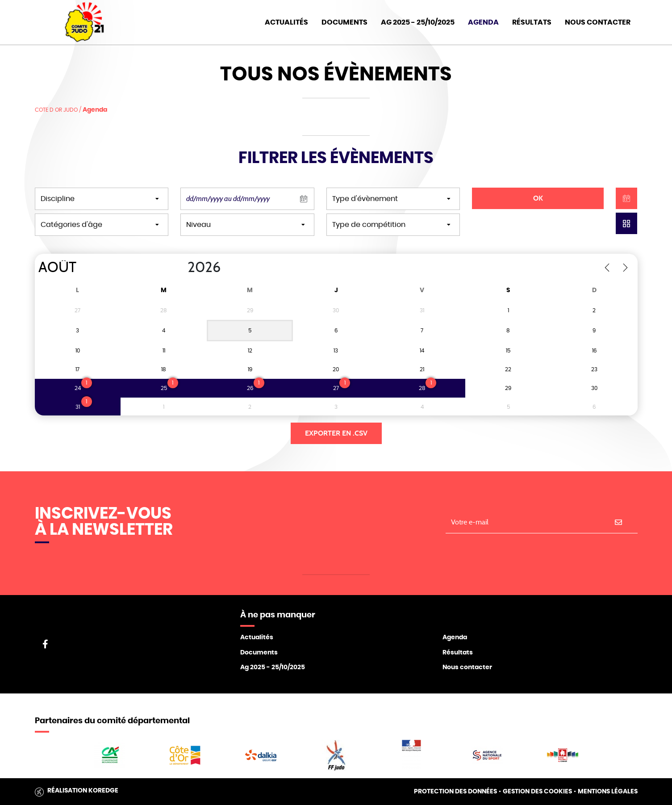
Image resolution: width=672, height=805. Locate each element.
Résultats (532, 22)
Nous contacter (467, 667)
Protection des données (455, 792)
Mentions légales (608, 792)
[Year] (180, 268)
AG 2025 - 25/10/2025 (418, 22)
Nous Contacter (598, 22)
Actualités (286, 22)
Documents (344, 22)
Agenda (483, 22)
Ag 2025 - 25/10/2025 (273, 667)
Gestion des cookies (537, 792)
